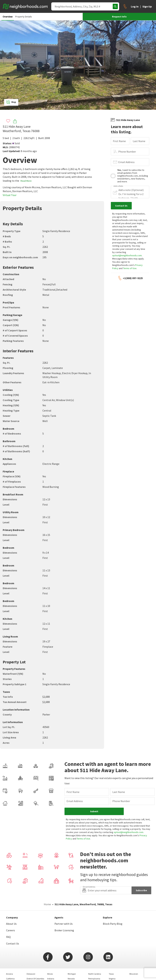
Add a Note (118, 186)
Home (47, 904)
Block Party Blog (113, 924)
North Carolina (95, 974)
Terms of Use (130, 268)
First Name (119, 141)
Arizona (10, 974)
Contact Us (13, 943)
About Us (11, 924)
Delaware (31, 974)
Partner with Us (64, 924)
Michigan (72, 974)
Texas (111, 974)
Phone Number (127, 152)
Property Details (24, 17)
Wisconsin (134, 974)
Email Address (126, 162)
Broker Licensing (64, 930)
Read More (26, 181)
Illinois (50, 974)
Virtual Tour (10, 195)
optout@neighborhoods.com (127, 255)
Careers (11, 930)
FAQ (8, 937)
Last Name (139, 141)
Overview (8, 17)
